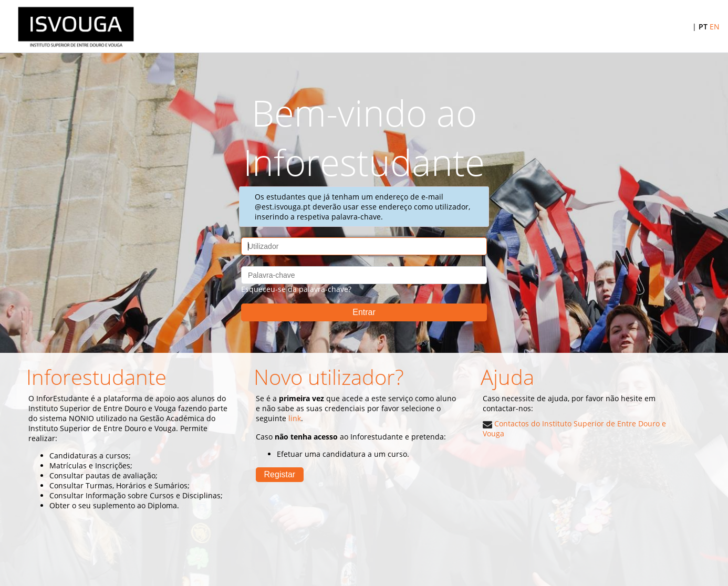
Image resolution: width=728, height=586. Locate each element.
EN (715, 27)
